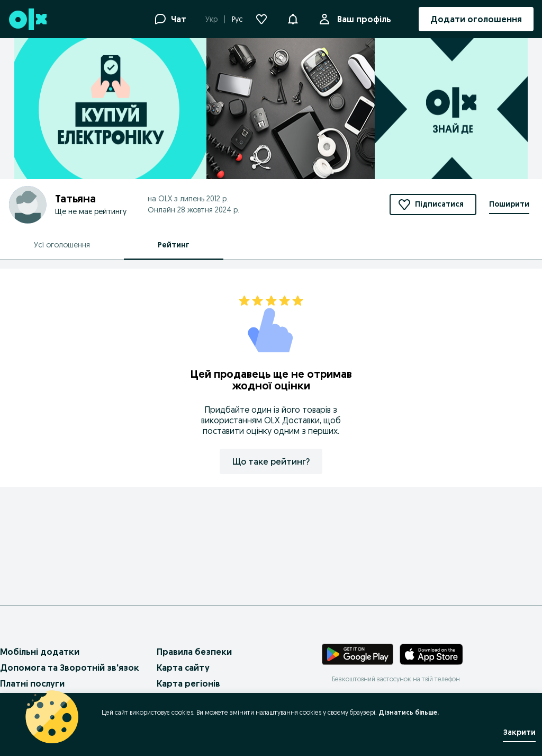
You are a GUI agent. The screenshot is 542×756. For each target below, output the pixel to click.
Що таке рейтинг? (271, 461)
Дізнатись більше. (409, 712)
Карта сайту (183, 668)
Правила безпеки (194, 652)
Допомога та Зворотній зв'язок (70, 668)
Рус (237, 19)
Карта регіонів (188, 683)
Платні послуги (32, 683)
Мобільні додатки (40, 652)
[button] (293, 18)
